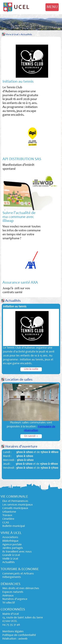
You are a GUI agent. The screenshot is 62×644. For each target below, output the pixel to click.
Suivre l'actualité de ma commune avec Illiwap (19, 217)
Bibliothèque (10, 541)
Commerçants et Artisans (18, 574)
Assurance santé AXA (20, 283)
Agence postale (12, 545)
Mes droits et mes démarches (21, 588)
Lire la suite (31, 369)
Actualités (26, 35)
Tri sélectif (9, 603)
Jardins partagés (13, 548)
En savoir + (31, 436)
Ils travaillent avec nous (17, 552)
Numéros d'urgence (15, 599)
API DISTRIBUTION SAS (22, 159)
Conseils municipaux (15, 508)
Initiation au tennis (18, 82)
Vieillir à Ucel (10, 559)
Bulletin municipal (14, 526)
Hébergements (12, 577)
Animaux (8, 596)
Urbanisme (9, 512)
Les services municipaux (18, 505)
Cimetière (8, 519)
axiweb (23, 639)
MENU (52, 7)
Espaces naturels (13, 592)
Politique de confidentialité (19, 635)
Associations (10, 537)
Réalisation (9, 639)
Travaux (7, 515)
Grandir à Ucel (11, 555)
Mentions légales (13, 632)
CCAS (6, 523)
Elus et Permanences (15, 501)
